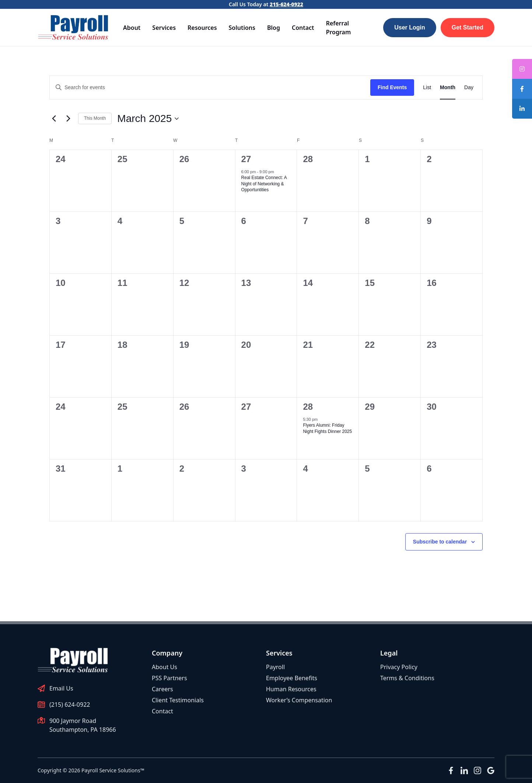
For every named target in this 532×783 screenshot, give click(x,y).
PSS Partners (169, 678)
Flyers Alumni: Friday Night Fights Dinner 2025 (327, 428)
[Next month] (68, 119)
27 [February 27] (246, 159)
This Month (95, 118)
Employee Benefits (292, 678)
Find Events (392, 87)
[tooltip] (522, 89)
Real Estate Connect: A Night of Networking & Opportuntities (264, 184)
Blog (274, 28)
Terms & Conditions (407, 678)
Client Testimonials (178, 700)
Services (164, 28)
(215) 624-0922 (70, 705)
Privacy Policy (399, 667)
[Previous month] (54, 119)
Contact (303, 28)
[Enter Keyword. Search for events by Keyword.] (210, 88)
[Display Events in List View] (427, 88)
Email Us (61, 688)
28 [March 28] (308, 407)
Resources (202, 28)
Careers (162, 689)
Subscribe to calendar (440, 542)
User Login (410, 27)
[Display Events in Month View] (448, 88)
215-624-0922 (286, 4)
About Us (164, 667)
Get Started (468, 27)
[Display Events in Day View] (469, 88)
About (132, 28)
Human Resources (291, 689)
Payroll (275, 667)
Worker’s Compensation (299, 700)
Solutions (242, 28)
